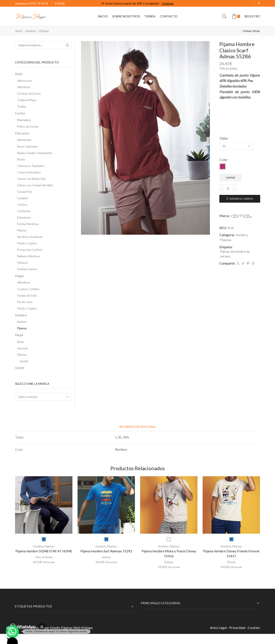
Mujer (19, 343)
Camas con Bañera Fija (32, 182)
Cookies (254, 637)
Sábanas (23, 269)
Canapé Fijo (25, 195)
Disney (169, 572)
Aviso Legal (218, 637)
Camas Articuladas (30, 175)
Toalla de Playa (27, 101)
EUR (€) (60, 3)
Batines (22, 330)
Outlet (20, 377)
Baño (19, 74)
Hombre (31, 31)
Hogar (20, 282)
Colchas (23, 209)
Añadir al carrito (242, 199)
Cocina (20, 114)
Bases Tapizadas (28, 149)
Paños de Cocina (28, 128)
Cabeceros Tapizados (31, 169)
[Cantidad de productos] (228, 189)
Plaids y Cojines (28, 249)
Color (224, 159)
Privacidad (237, 637)
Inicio (103, 16)
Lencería (23, 357)
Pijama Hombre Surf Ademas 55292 (106, 561)
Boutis (22, 162)
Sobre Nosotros (126, 16)
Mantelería (24, 121)
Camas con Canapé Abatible (36, 189)
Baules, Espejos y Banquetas (36, 155)
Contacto (169, 16)
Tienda (150, 16)
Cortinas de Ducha (30, 94)
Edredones (24, 222)
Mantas (22, 235)
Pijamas (45, 31)
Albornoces (25, 81)
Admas (106, 567)
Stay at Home (44, 572)
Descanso (22, 135)
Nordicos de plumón (31, 242)
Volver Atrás (252, 31)
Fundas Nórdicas (28, 229)
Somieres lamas (27, 275)
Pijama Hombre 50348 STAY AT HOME (44, 563)
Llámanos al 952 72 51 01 (32, 3)
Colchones (24, 215)
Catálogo (168, 3)
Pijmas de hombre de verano (235, 255)
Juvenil (24, 371)
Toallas (22, 107)
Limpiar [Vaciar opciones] (231, 178)
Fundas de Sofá (27, 303)
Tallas (224, 138)
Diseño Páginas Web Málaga (71, 637)
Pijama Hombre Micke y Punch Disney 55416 (169, 563)
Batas (21, 351)
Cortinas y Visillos (29, 296)
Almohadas (25, 142)
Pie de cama (25, 309)
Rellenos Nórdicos (29, 262)
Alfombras (24, 87)
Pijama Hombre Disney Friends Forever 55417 (231, 563)
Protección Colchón (31, 255)
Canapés (23, 202)
